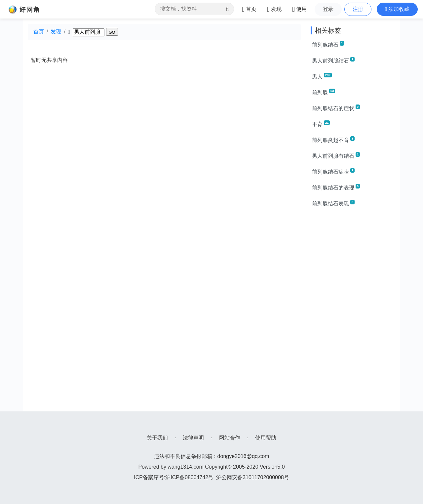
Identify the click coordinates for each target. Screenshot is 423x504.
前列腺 (324, 92)
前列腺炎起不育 (333, 140)
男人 (322, 76)
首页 (39, 32)
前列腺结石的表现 (336, 187)
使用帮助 (266, 438)
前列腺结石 (328, 44)
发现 (56, 32)
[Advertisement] (353, 312)
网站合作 (230, 438)
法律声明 (193, 438)
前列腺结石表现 (333, 203)
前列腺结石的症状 (336, 108)
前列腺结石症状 (333, 171)
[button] (397, 9)
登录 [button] (328, 9)
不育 (321, 124)
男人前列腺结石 (333, 60)
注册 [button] (358, 9)
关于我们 (157, 438)
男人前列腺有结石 (336, 155)
